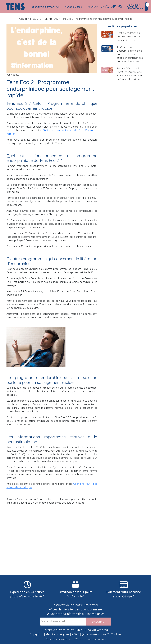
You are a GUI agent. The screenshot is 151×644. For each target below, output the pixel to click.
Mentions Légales (57, 634)
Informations (96, 7)
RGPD (75, 634)
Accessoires (74, 7)
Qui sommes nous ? (95, 634)
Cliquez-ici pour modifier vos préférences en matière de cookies (76, 639)
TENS (15, 7)
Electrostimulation (46, 7)
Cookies (116, 634)
